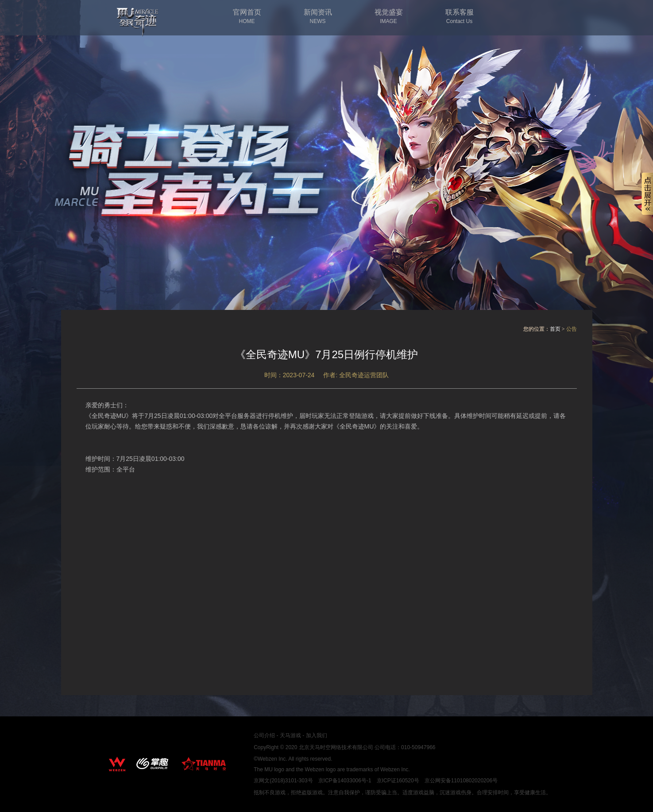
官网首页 (247, 17)
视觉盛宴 (389, 17)
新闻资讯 (318, 17)
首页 (555, 329)
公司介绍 (264, 735)
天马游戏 (290, 735)
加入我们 (317, 735)
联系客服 (460, 17)
